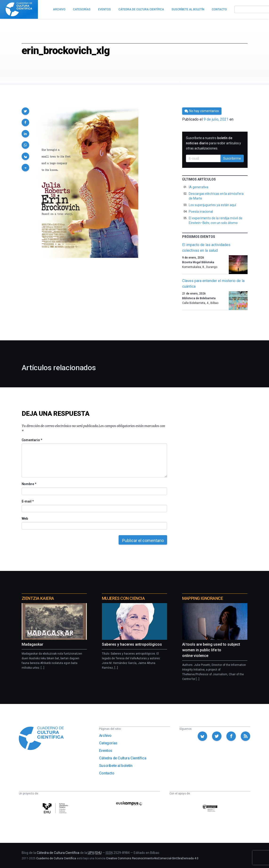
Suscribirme (232, 158)
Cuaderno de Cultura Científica (56, 858)
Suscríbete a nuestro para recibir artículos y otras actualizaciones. (213, 143)
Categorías (108, 743)
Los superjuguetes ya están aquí (212, 205)
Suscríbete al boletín (116, 766)
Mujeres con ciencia (123, 598)
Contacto (107, 773)
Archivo (105, 736)
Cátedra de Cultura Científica (123, 758)
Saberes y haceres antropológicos (132, 644)
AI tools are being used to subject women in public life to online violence (211, 650)
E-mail (28, 501)
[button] (25, 111)
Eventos (106, 751)
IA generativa (199, 187)
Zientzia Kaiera (38, 598)
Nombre (29, 484)
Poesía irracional (201, 212)
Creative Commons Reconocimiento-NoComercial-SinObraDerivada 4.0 (152, 858)
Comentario (32, 440)
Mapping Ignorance (203, 598)
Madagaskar (32, 644)
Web (25, 518)
